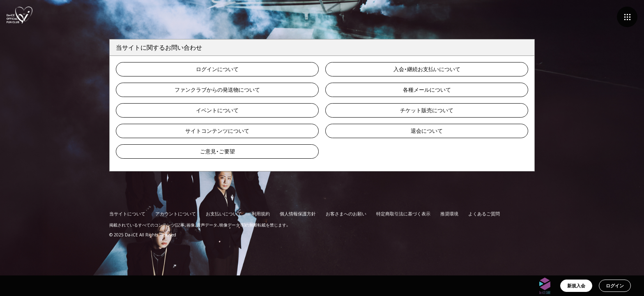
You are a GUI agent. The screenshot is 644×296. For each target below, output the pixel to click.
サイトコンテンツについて (217, 131)
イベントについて (217, 110)
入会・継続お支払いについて (427, 69)
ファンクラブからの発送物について (217, 90)
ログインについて (217, 69)
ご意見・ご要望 (217, 151)
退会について (427, 131)
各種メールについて (427, 90)
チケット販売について (427, 110)
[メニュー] (627, 17)
